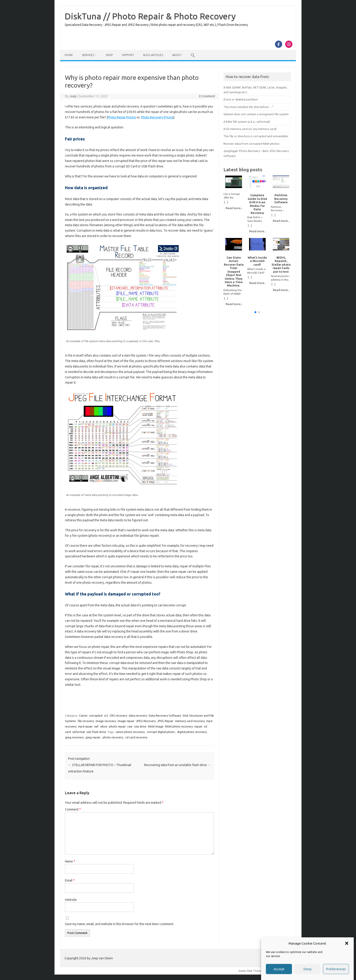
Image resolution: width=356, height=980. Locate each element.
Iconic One (245, 971)
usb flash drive (96, 732)
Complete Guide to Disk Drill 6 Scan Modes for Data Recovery (257, 204)
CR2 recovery (118, 715)
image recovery (106, 721)
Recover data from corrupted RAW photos (251, 144)
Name (70, 861)
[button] (347, 943)
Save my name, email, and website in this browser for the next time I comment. (119, 924)
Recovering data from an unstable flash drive (177, 765)
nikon (104, 726)
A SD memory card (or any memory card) (250, 129)
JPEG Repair (165, 721)
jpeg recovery (74, 737)
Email (70, 880)
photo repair (117, 726)
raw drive (140, 726)
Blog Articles (153, 55)
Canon (83, 715)
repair (198, 726)
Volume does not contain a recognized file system (256, 114)
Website (71, 900)
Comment (73, 809)
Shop (109, 55)
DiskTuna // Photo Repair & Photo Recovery (150, 16)
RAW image (156, 726)
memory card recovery (190, 721)
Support (128, 55)
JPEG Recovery (146, 721)
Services (88, 55)
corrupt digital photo (161, 732)
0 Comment (207, 96)
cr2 (106, 715)
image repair (126, 721)
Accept (279, 969)
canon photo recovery (130, 732)
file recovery (86, 721)
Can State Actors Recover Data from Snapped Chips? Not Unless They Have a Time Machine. (234, 272)
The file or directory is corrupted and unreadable (256, 136)
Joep (73, 96)
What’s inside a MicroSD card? (257, 261)
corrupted (96, 715)
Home (69, 55)
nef (96, 726)
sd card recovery (136, 737)
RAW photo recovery (179, 726)
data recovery (138, 715)
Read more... (234, 208)
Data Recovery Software (165, 715)
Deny (307, 969)
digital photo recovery (192, 732)
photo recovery (113, 737)
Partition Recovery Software (281, 199)
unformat (79, 732)
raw (130, 726)
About (177, 55)
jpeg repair (93, 737)
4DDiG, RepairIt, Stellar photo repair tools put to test (281, 265)
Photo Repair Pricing (122, 117)
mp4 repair (85, 726)
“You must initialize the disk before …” (248, 107)
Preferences (336, 969)
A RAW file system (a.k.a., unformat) (247, 122)
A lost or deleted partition (241, 99)
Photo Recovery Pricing (157, 117)
